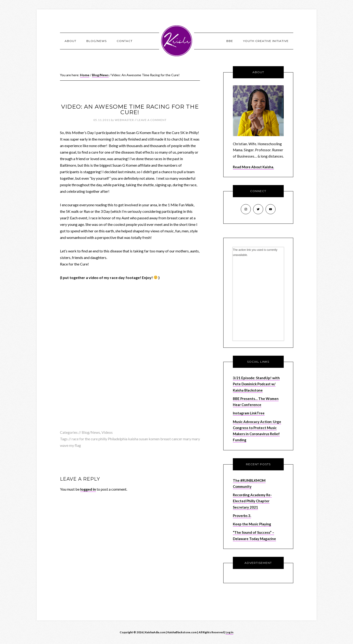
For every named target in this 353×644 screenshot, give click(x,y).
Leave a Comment (152, 120)
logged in (88, 489)
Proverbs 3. (242, 516)
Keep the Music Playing (252, 524)
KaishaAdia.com (177, 41)
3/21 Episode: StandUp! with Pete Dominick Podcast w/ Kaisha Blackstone (256, 384)
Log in (229, 632)
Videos (107, 432)
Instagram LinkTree (249, 413)
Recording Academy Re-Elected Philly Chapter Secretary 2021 (252, 501)
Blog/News (91, 432)
